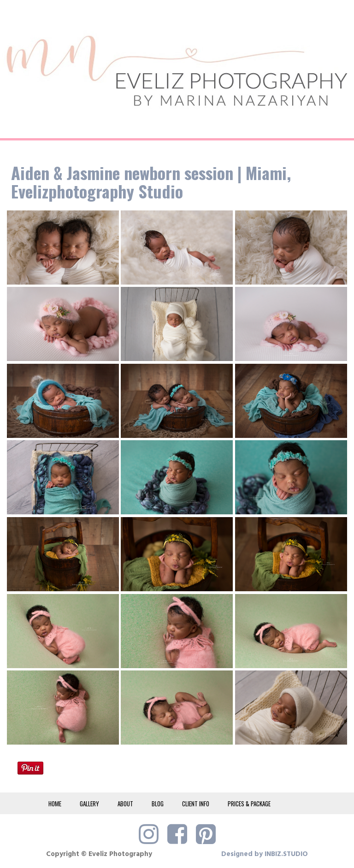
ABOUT (125, 804)
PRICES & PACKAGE (249, 804)
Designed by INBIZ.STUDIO (265, 854)
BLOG (158, 804)
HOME (55, 804)
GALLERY (89, 804)
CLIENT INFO (196, 804)
